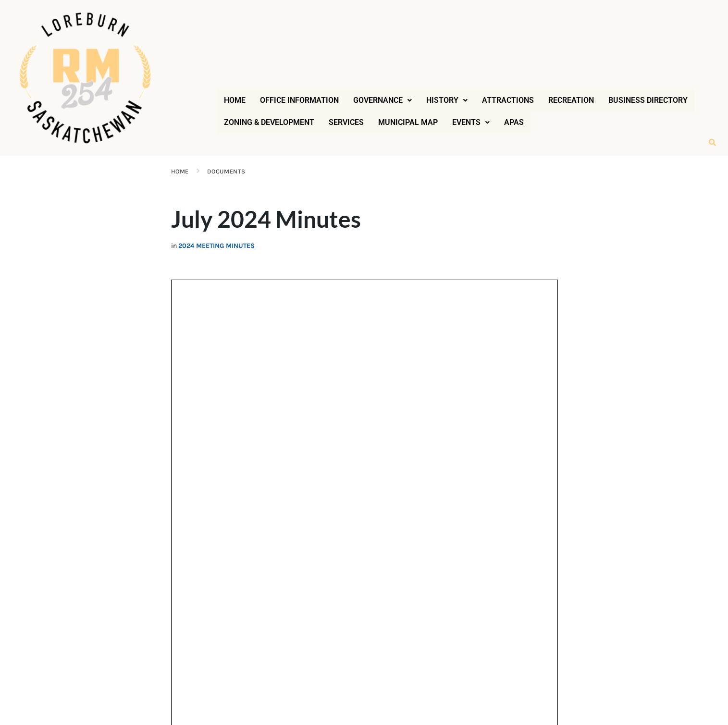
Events (471, 122)
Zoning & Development (269, 122)
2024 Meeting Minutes (216, 246)
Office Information (299, 100)
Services (346, 122)
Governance (383, 100)
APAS (514, 122)
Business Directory (648, 100)
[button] (383, 100)
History (447, 100)
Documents (226, 171)
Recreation (571, 100)
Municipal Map (408, 122)
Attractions (508, 100)
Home (235, 100)
